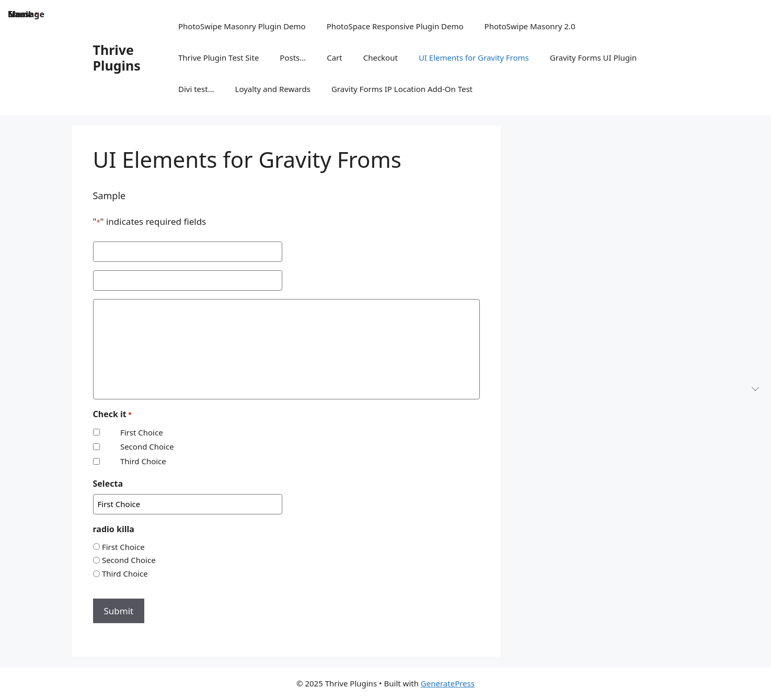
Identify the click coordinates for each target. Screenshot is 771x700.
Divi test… (196, 89)
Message (26, 14)
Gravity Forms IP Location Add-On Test (402, 89)
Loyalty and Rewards (273, 89)
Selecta (108, 484)
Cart (335, 58)
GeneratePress (448, 683)
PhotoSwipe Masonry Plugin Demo (242, 26)
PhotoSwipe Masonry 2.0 (530, 26)
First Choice (142, 432)
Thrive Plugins (117, 58)
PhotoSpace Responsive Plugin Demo (395, 26)
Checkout (381, 58)
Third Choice (143, 461)
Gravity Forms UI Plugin (593, 58)
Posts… (293, 58)
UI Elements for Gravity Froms (474, 58)
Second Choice (147, 446)
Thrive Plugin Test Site (218, 58)
